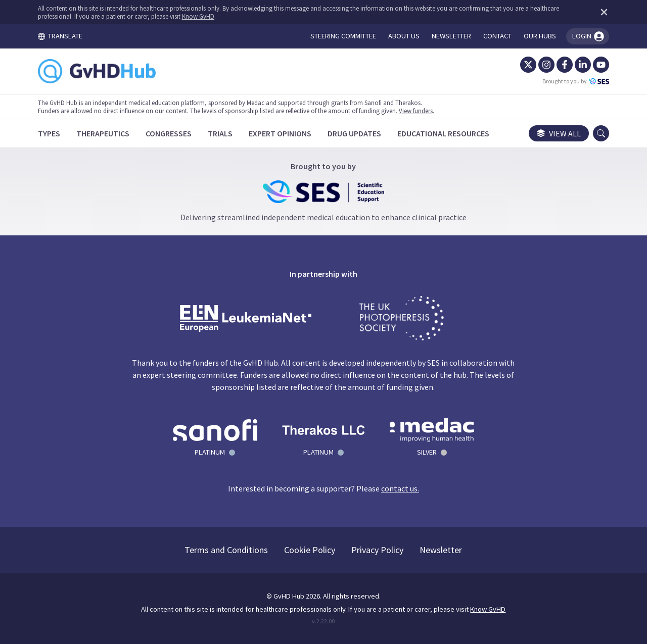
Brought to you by (575, 81)
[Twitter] (528, 65)
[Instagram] (546, 65)
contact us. (400, 488)
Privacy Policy (378, 550)
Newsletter (441, 550)
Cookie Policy (310, 550)
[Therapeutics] (103, 133)
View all (558, 133)
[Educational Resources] (444, 133)
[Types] (50, 133)
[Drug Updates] (355, 133)
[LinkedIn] (582, 65)
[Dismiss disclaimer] (602, 12)
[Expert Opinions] (281, 133)
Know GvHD (199, 16)
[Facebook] (564, 65)
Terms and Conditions (227, 550)
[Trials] (221, 133)
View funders (416, 111)
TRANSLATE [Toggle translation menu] (61, 36)
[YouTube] (600, 65)
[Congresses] (169, 133)
